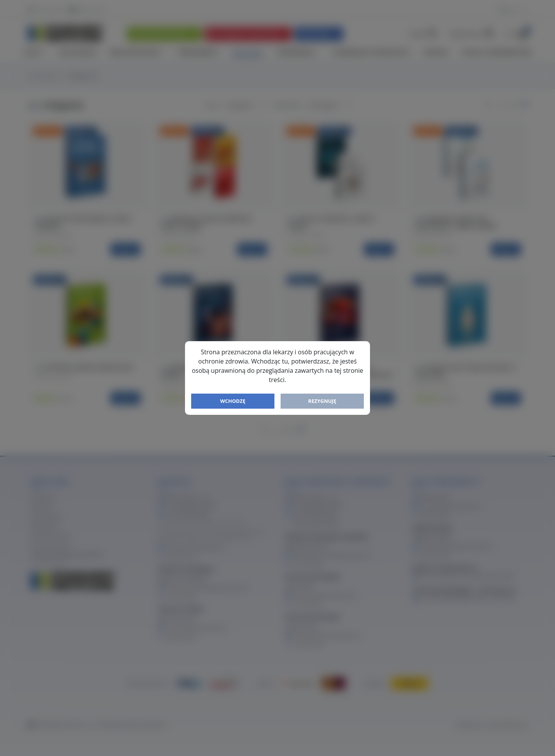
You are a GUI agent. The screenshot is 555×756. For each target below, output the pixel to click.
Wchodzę (233, 401)
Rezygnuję (322, 401)
